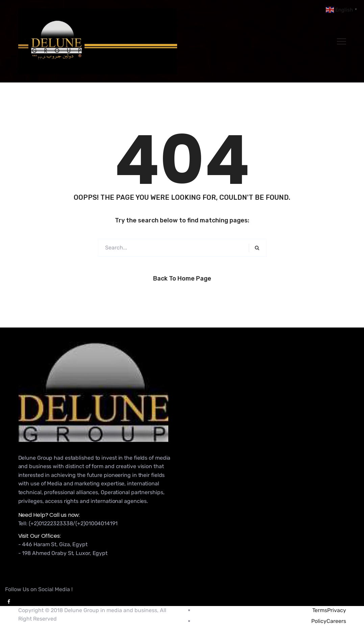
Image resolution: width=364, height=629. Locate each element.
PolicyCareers (329, 621)
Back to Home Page (182, 279)
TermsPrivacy (329, 610)
